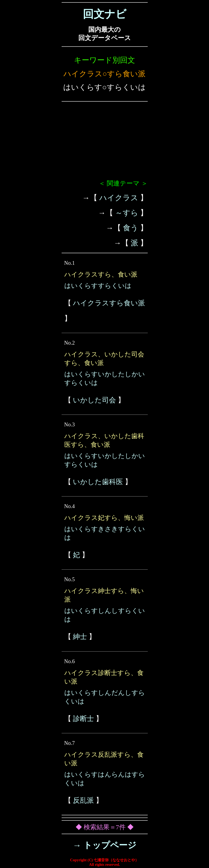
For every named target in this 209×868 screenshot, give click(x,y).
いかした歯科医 (98, 482)
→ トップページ (104, 845)
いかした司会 (94, 400)
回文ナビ (105, 14)
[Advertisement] (105, 143)
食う (131, 228)
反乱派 (83, 800)
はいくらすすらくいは (98, 286)
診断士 (83, 719)
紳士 (80, 637)
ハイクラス (119, 198)
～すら (127, 213)
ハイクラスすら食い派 (109, 303)
